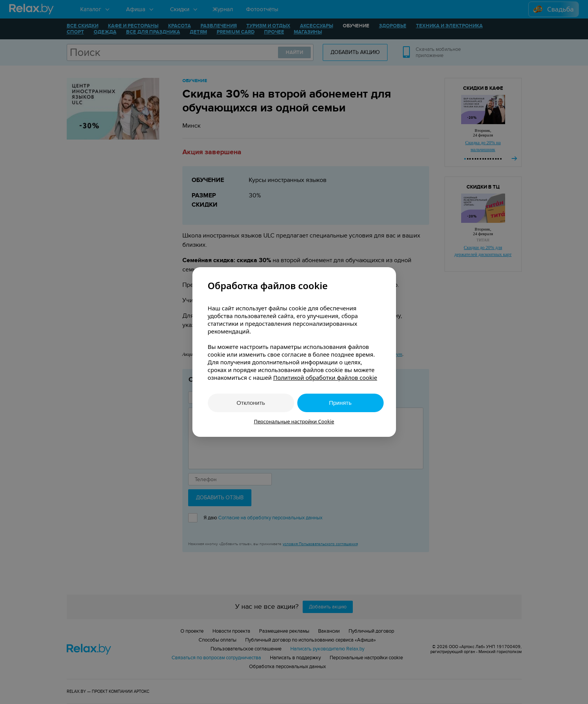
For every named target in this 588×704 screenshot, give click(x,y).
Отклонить (251, 403)
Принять (340, 403)
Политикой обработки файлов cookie (325, 377)
